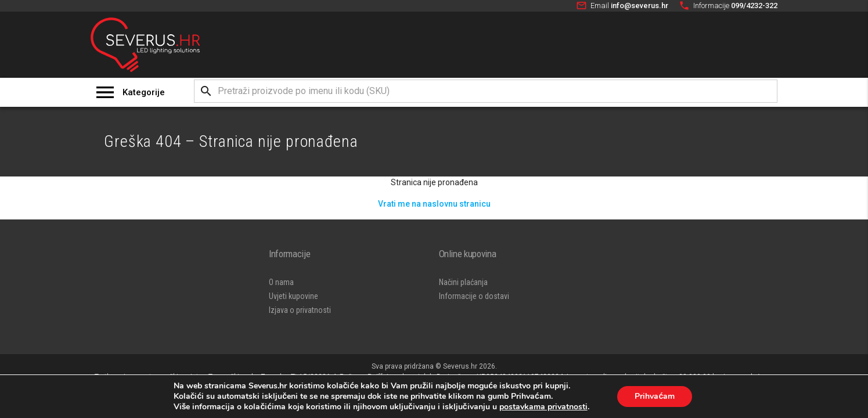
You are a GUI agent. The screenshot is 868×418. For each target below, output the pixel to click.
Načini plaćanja (463, 282)
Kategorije (144, 92)
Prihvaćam (655, 396)
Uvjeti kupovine (293, 296)
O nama (281, 282)
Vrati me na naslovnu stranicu (434, 204)
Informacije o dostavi (474, 296)
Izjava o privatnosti (300, 310)
